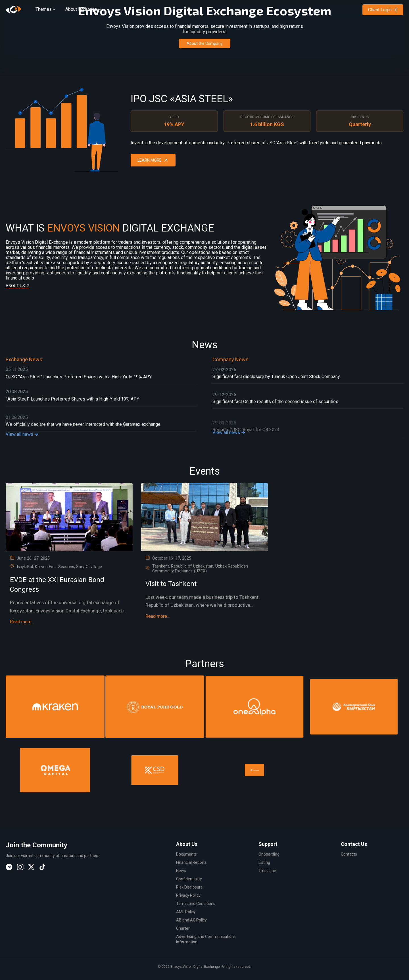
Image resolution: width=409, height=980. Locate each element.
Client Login (383, 10)
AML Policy (186, 912)
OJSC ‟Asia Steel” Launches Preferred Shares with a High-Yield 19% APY (79, 384)
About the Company (205, 43)
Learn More (153, 149)
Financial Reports (191, 862)
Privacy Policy (188, 895)
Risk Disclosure (189, 887)
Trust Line (267, 871)
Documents (186, 854)
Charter (183, 928)
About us (17, 277)
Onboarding (269, 854)
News (181, 871)
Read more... (22, 622)
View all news (22, 441)
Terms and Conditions (196, 904)
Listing (264, 862)
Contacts (349, 854)
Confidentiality (189, 879)
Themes (46, 9)
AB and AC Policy (191, 920)
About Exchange (84, 9)
